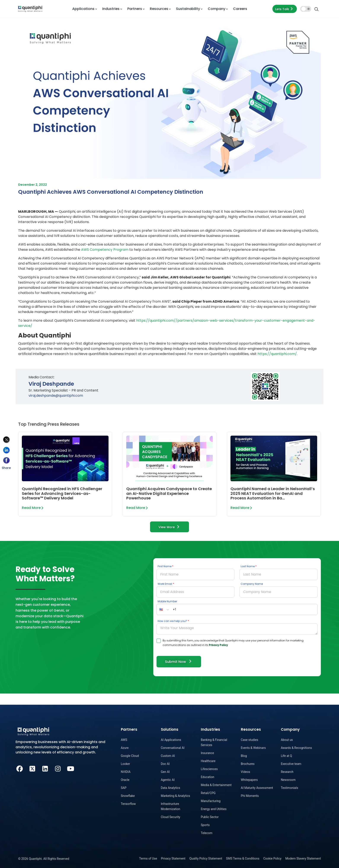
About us (287, 740)
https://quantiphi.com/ (277, 354)
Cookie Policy (272, 858)
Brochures (248, 764)
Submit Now (179, 661)
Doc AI (165, 764)
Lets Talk (285, 9)
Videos (245, 772)
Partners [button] (135, 9)
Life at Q (286, 756)
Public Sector (210, 817)
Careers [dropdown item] (240, 9)
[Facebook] (20, 768)
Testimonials (289, 788)
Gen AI (165, 772)
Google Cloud (130, 756)
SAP (124, 788)
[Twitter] (32, 768)
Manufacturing (211, 801)
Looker (126, 764)
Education (208, 777)
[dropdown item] (30, 9)
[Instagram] (58, 768)
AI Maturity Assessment (257, 788)
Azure (125, 748)
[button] (164, 609)
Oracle (125, 780)
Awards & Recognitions (296, 748)
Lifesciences (209, 769)
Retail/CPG (208, 793)
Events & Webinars (253, 748)
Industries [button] (111, 9)
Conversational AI (173, 748)
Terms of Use (148, 858)
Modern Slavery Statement (303, 858)
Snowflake (128, 796)
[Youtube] (71, 768)
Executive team (291, 764)
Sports (205, 825)
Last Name (248, 566)
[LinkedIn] (45, 768)
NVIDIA (126, 772)
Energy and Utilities (214, 809)
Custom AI (168, 756)
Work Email (165, 584)
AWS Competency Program (105, 250)
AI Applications (171, 740)
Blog (244, 756)
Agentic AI (168, 780)
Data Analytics (171, 788)
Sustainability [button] (188, 9)
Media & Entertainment (216, 785)
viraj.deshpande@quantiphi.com (56, 396)
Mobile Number (167, 601)
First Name (165, 566)
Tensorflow (128, 804)
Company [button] (217, 9)
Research (287, 772)
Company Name (252, 584)
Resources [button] (159, 9)
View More (169, 527)
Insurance (207, 753)
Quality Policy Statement (206, 858)
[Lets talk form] (285, 9)
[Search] (317, 9)
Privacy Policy (218, 645)
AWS (124, 740)
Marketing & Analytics (175, 796)
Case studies (249, 740)
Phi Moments (250, 796)
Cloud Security (171, 817)
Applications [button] (83, 9)
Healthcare (208, 761)
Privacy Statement (173, 858)
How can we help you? (172, 621)
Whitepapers (249, 780)
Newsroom (288, 780)
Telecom (207, 833)
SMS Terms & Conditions (243, 858)
